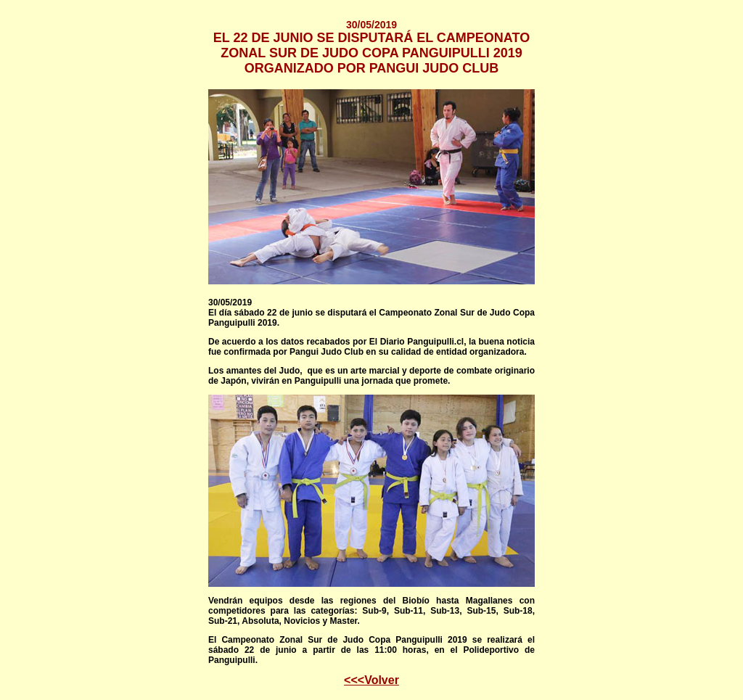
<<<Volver (371, 680)
